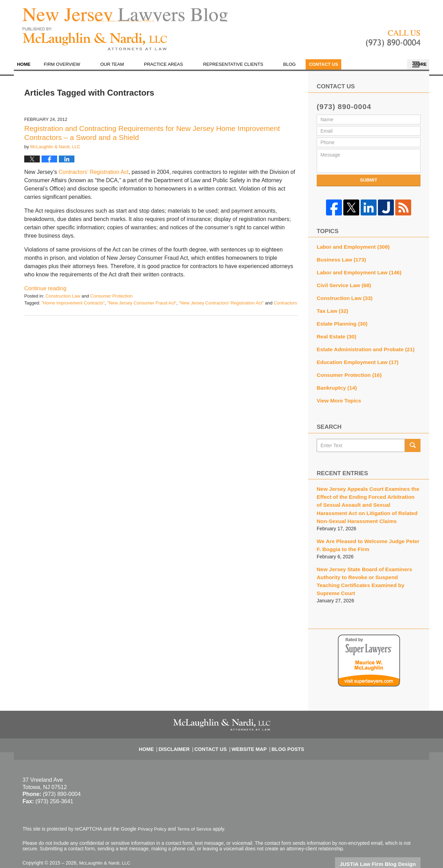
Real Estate (335, 335)
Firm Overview (76, 69)
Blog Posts (283, 725)
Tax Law (331, 311)
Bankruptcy (335, 384)
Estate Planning (340, 323)
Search (413, 440)
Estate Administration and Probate (361, 347)
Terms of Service (197, 809)
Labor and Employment (350, 250)
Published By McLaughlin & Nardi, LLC (393, 44)
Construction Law (63, 301)
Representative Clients (247, 69)
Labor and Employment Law (355, 275)
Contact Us (392, 69)
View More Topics (337, 396)
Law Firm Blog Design (387, 843)
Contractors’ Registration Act (93, 177)
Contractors (285, 307)
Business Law (339, 263)
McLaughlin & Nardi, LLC (106, 843)
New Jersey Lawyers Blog (95, 44)
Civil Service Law (341, 287)
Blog (303, 69)
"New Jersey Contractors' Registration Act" (221, 307)
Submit (369, 185)
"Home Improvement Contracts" (73, 307)
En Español (344, 69)
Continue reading (45, 293)
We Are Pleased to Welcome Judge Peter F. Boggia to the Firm (366, 536)
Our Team (126, 69)
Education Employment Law (354, 360)
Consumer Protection (111, 301)
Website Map (248, 725)
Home (31, 69)
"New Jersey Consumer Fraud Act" (142, 307)
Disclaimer (180, 725)
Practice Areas (177, 69)
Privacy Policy (153, 809)
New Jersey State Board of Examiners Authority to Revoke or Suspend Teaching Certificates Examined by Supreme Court (365, 566)
